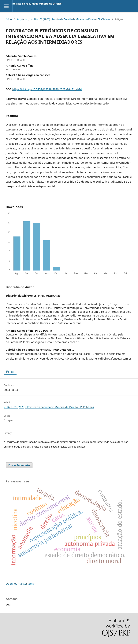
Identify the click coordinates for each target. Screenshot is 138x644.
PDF (12, 372)
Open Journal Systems (20, 584)
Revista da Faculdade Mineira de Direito (37, 4)
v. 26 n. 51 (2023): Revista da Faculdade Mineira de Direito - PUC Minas (71, 19)
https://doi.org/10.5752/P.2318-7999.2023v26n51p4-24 (47, 89)
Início (9, 19)
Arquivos (22, 19)
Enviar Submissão (19, 465)
